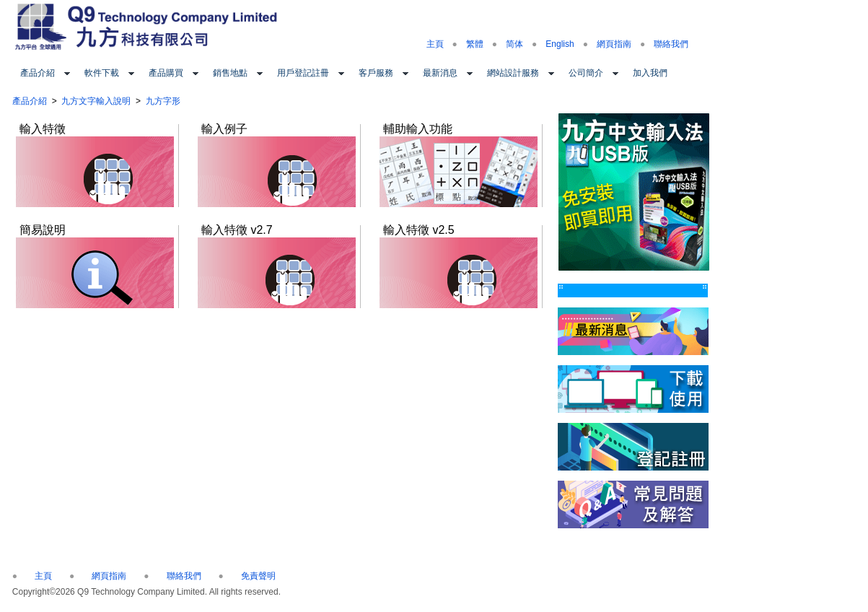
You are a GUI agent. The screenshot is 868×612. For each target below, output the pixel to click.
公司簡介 (586, 73)
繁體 (475, 44)
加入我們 (650, 73)
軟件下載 (102, 73)
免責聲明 (258, 576)
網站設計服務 (513, 73)
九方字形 (163, 101)
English (560, 44)
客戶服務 (376, 73)
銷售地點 (230, 73)
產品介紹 (38, 73)
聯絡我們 (671, 44)
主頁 (435, 44)
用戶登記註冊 (303, 73)
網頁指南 (614, 44)
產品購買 (166, 73)
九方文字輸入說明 (96, 101)
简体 (514, 44)
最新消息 (440, 73)
